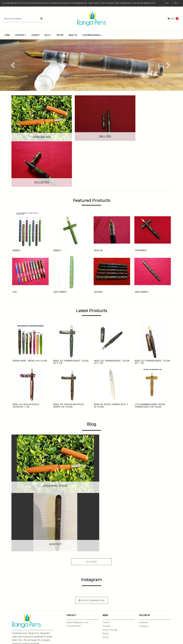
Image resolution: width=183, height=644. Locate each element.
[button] (176, 3)
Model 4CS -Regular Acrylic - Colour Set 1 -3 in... (30, 359)
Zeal (14, 244)
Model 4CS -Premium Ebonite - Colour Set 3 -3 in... (71, 315)
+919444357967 (74, 502)
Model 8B (98, 202)
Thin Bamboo (140, 202)
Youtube (106, 502)
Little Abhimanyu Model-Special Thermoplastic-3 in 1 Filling (150, 359)
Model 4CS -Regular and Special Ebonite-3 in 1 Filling (68, 359)
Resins (106, 513)
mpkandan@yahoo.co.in (77, 498)
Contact (35, 35)
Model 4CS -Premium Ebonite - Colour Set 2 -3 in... (111, 315)
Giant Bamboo (60, 244)
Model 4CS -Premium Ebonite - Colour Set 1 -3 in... (152, 315)
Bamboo (16, 202)
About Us (73, 35)
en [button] (167, 3)
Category (20, 35)
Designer (98, 244)
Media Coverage (110, 505)
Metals (106, 509)
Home (7, 35)
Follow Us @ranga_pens (91, 476)
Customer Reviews (91, 35)
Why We (60, 35)
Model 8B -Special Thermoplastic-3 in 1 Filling (112, 359)
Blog (47, 35)
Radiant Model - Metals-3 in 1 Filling (29, 314)
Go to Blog (91, 435)
